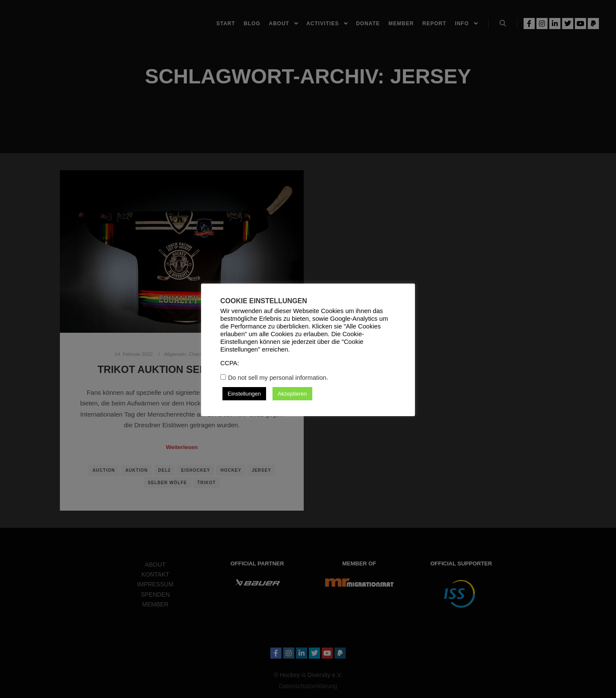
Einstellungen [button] (244, 394)
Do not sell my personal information (277, 378)
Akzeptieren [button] (292, 394)
